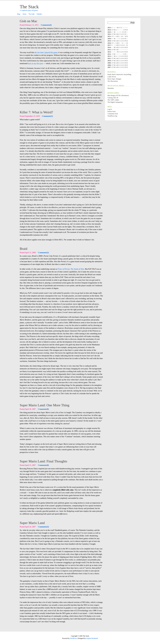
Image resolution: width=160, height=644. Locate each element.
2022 (109, 34)
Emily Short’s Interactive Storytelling (119, 74)
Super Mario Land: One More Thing (45, 405)
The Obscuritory (113, 81)
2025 (109, 28)
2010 (109, 61)
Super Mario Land (32, 523)
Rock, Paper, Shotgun (114, 79)
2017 (109, 45)
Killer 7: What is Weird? (36, 112)
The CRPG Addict (113, 100)
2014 (109, 52)
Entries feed (112, 111)
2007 (109, 67)
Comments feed (113, 114)
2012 (109, 56)
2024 (109, 30)
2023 (109, 32)
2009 (109, 63)
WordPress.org (112, 116)
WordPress (73, 638)
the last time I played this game (46, 52)
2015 (109, 50)
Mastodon (111, 88)
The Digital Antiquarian (115, 102)
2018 (109, 43)
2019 (109, 41)
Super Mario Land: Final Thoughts (44, 461)
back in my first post (35, 63)
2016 (109, 47)
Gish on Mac (29, 21)
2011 (109, 58)
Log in (110, 109)
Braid (24, 249)
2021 (109, 36)
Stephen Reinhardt (92, 638)
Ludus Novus (112, 77)
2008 (109, 65)
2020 (109, 39)
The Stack (29, 7)
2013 (109, 54)
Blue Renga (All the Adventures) (118, 95)
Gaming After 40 (113, 98)
